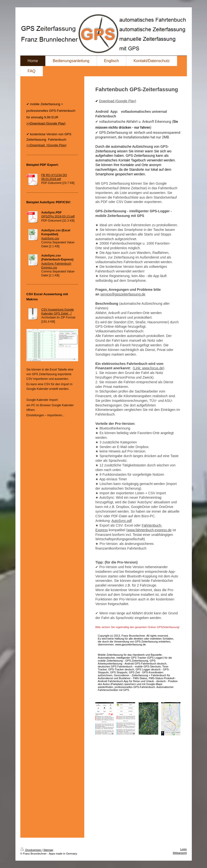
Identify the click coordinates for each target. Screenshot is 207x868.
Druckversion (31, 850)
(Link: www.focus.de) (149, 368)
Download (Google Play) (118, 101)
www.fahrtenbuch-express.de (150, 530)
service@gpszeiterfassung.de (123, 294)
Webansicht (180, 853)
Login (184, 849)
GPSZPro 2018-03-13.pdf (58, 216)
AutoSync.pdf (122, 521)
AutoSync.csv (50, 238)
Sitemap (48, 850)
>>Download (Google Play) (47, 145)
